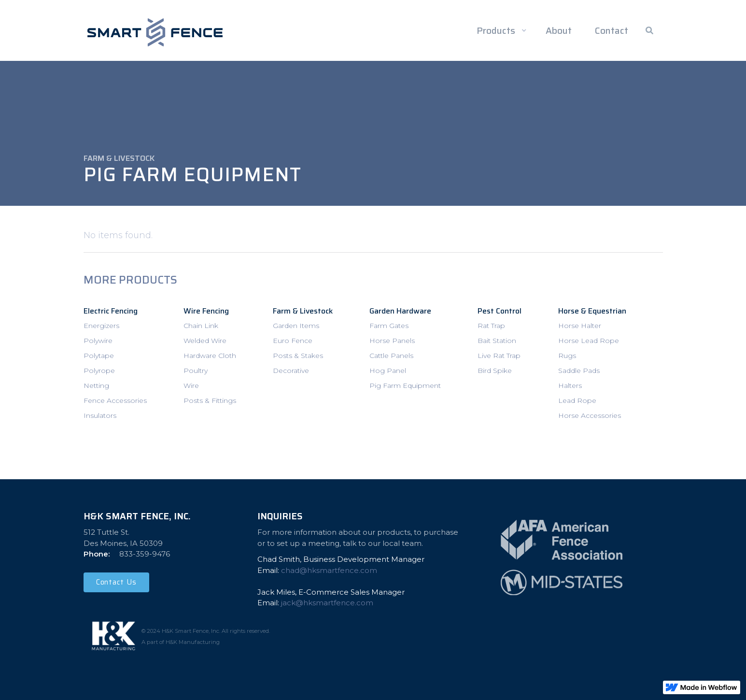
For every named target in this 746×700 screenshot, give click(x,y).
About (559, 30)
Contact (612, 30)
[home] (155, 32)
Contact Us (116, 582)
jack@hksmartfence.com (327, 603)
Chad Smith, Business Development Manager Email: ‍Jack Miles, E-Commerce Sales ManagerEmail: (341, 581)
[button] (500, 30)
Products (496, 30)
